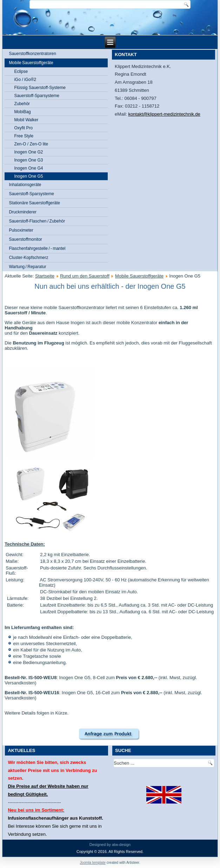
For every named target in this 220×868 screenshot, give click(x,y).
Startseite (45, 276)
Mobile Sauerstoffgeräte (31, 63)
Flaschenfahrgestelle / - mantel (37, 248)
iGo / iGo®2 (25, 80)
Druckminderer (23, 212)
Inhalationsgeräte (25, 185)
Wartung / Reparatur (27, 267)
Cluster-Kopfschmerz (28, 258)
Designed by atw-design (110, 845)
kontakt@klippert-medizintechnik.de (164, 114)
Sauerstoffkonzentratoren (32, 54)
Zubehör (22, 104)
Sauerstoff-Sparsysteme (37, 96)
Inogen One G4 (28, 168)
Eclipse (21, 71)
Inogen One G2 (28, 152)
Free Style (24, 136)
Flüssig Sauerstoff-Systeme (40, 88)
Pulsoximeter (21, 230)
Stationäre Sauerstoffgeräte (34, 203)
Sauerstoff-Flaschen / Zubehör (37, 221)
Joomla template (93, 863)
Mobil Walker (26, 120)
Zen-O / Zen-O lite (31, 144)
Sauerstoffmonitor (25, 239)
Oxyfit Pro (23, 128)
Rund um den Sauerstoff (85, 276)
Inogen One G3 (28, 160)
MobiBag (22, 112)
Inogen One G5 (28, 176)
